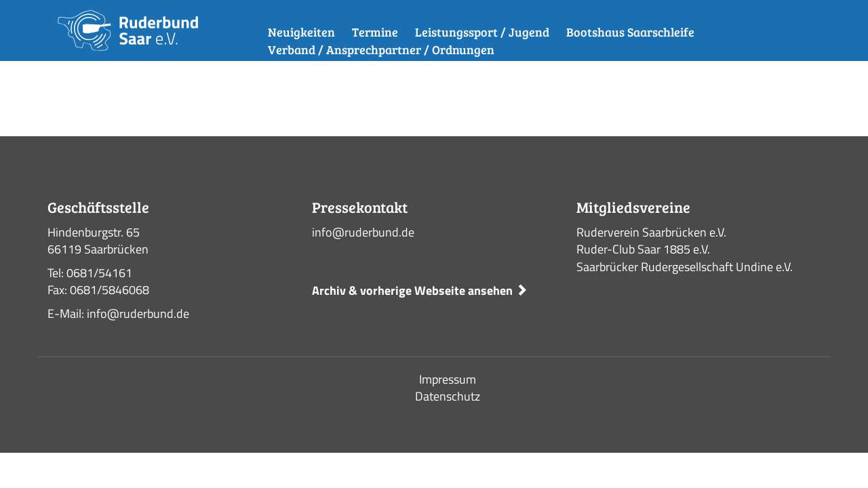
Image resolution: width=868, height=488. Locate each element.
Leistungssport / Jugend (482, 32)
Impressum (448, 379)
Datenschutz (448, 396)
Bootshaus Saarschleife (630, 32)
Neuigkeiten (301, 32)
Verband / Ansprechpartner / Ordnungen (381, 49)
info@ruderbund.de (363, 232)
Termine (375, 32)
